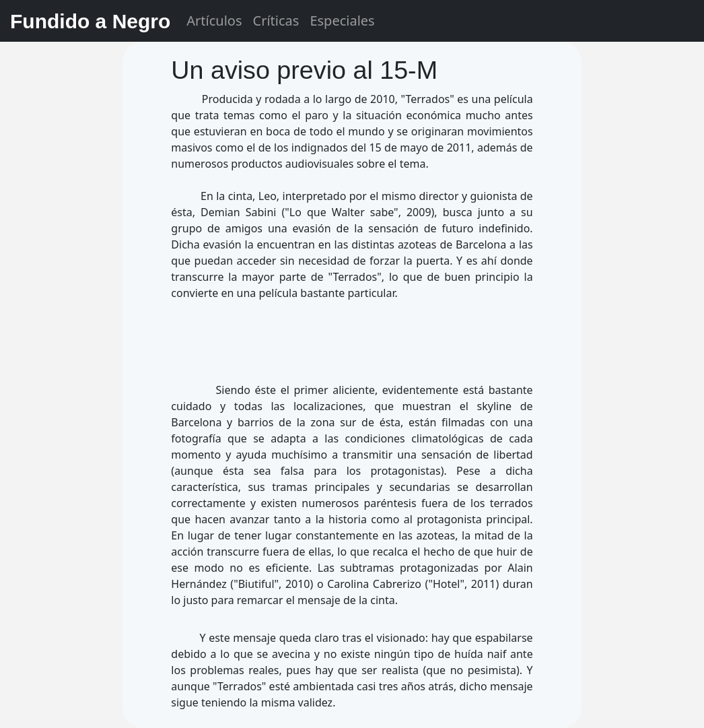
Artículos (214, 21)
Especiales (342, 21)
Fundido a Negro (90, 21)
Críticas (276, 21)
